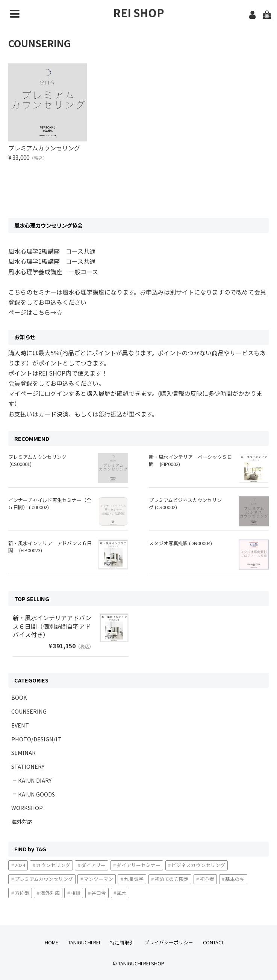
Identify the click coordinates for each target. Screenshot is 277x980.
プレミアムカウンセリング (47, 148)
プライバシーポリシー (169, 942)
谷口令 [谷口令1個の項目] (99, 892)
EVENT (20, 725)
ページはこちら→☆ (35, 312)
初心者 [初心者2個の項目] (207, 879)
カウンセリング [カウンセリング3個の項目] (53, 865)
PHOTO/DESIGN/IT (36, 739)
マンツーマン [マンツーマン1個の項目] (98, 879)
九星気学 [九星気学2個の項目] (134, 879)
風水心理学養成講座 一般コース (53, 271)
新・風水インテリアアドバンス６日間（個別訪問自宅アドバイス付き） (52, 626)
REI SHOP (139, 13)
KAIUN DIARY (35, 780)
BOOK (19, 697)
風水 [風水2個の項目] (122, 892)
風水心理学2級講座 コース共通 (52, 251)
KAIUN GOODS (36, 794)
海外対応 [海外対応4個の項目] (50, 892)
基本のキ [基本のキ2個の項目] (235, 879)
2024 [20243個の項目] (20, 865)
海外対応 (22, 821)
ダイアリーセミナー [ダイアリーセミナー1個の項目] (138, 865)
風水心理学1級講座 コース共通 (52, 261)
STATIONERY (28, 766)
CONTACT (213, 942)
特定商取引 (122, 942)
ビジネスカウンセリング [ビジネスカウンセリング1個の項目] (198, 865)
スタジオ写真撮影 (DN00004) (180, 543)
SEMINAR (23, 752)
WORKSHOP (27, 808)
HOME (51, 942)
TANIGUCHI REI (84, 942)
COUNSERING (29, 711)
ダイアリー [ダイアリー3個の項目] (93, 865)
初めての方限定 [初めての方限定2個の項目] (172, 879)
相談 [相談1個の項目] (76, 892)
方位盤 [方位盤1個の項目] (22, 892)
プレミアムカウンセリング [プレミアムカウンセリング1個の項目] (44, 879)
